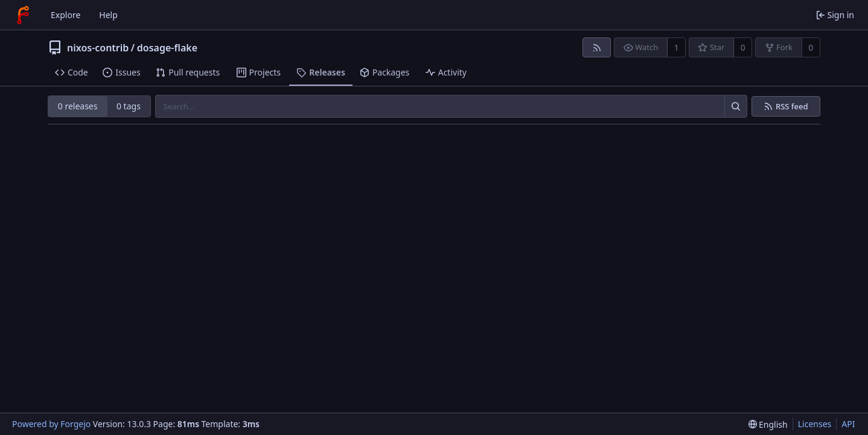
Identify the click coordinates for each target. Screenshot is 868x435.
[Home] (23, 15)
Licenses (815, 424)
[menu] (768, 424)
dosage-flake (167, 48)
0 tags (129, 106)
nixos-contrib (98, 48)
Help (108, 15)
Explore (65, 15)
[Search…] (736, 106)
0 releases (78, 106)
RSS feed (792, 107)
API (848, 424)
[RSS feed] (597, 47)
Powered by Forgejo (51, 424)
